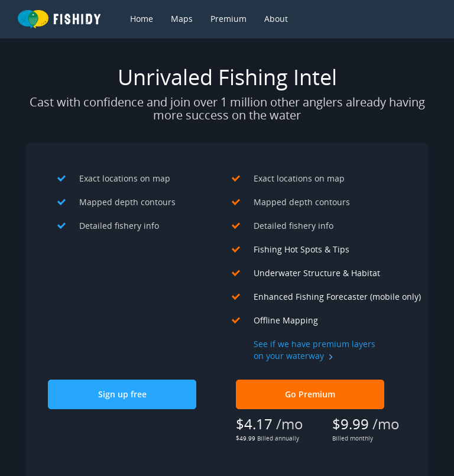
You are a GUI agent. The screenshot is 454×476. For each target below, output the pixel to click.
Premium (228, 19)
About (276, 19)
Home (142, 19)
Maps (182, 19)
